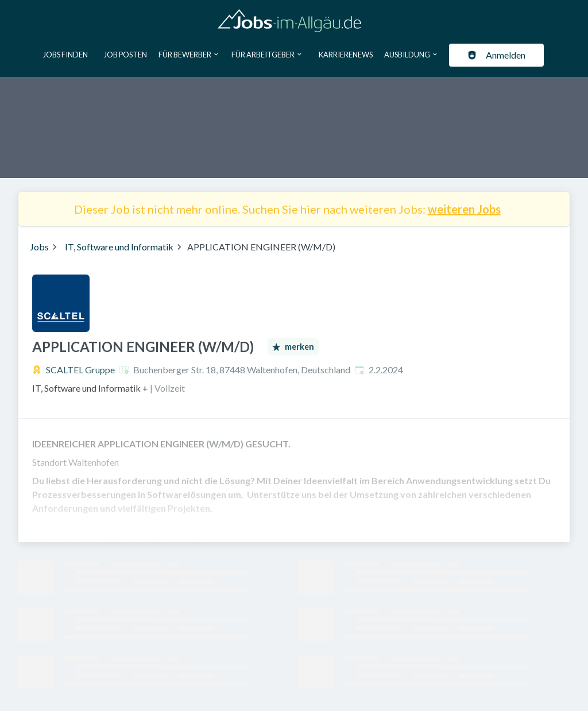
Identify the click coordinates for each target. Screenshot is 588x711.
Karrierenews (346, 55)
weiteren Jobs (464, 209)
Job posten (125, 55)
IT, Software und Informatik (119, 247)
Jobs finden (65, 55)
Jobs (39, 247)
